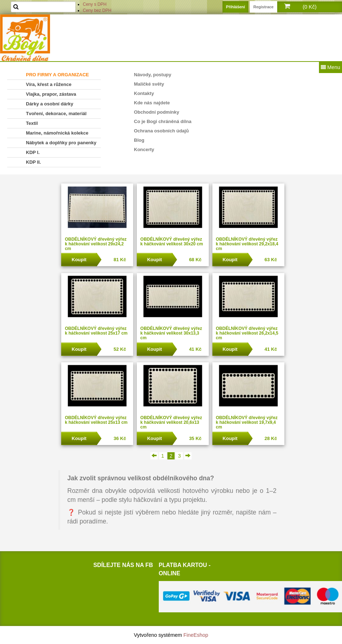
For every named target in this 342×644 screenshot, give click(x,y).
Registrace (264, 7)
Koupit (79, 260)
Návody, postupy (153, 75)
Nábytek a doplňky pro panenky (61, 143)
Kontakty (144, 93)
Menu (330, 67)
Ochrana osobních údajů (161, 131)
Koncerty (144, 149)
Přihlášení (236, 7)
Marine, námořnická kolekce (57, 133)
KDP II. (33, 162)
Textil (32, 123)
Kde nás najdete (152, 103)
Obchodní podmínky (157, 112)
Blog (139, 140)
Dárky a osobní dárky (50, 104)
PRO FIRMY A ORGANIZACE (57, 75)
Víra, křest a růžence (49, 84)
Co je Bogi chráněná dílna (163, 121)
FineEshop (196, 635)
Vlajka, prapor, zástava (51, 94)
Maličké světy (149, 84)
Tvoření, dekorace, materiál (56, 114)
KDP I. (33, 152)
